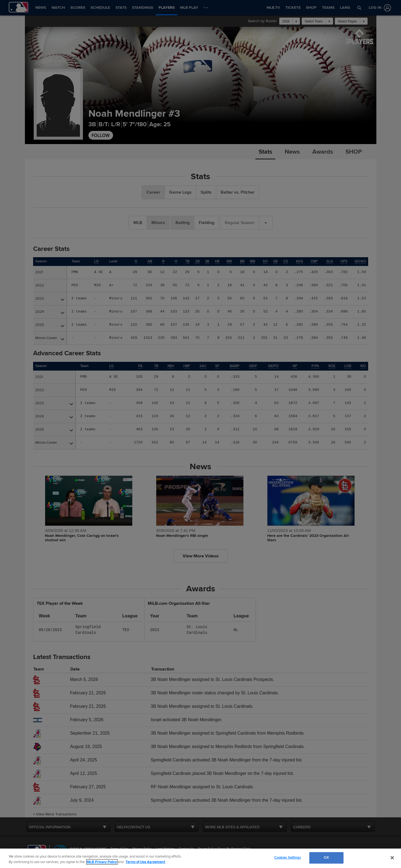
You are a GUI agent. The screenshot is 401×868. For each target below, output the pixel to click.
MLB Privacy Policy (102, 862)
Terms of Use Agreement (145, 862)
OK (326, 858)
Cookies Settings (288, 858)
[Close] (392, 858)
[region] (200, 858)
